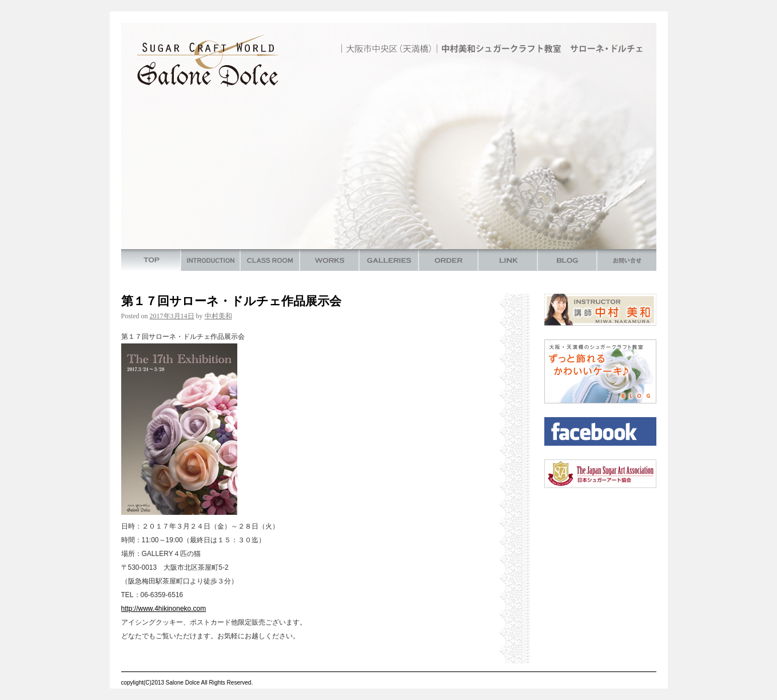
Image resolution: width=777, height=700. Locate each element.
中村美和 (218, 316)
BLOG (567, 260)
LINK (508, 260)
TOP (151, 260)
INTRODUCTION (210, 260)
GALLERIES (389, 260)
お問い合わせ (627, 260)
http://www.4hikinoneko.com (164, 609)
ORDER (448, 260)
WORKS (329, 260)
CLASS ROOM (270, 260)
